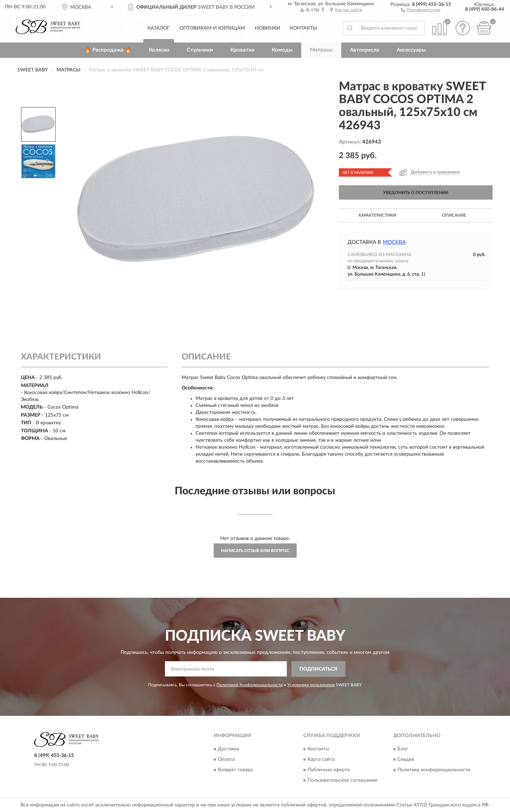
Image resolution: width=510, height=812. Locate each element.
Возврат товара (235, 770)
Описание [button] (454, 215)
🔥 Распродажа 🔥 (108, 50)
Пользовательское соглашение (342, 781)
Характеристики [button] (377, 215)
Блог (403, 749)
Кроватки (242, 50)
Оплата (226, 760)
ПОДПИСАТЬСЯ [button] (318, 669)
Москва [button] (394, 242)
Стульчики (200, 50)
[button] (421, 9)
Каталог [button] (159, 28)
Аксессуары (411, 50)
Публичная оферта (329, 770)
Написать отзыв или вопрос (255, 551)
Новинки (268, 28)
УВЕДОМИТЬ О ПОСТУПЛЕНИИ (416, 193)
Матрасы (321, 50)
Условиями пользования (311, 685)
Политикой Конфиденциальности (250, 685)
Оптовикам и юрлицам (212, 28)
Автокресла (365, 50)
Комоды (282, 50)
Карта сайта (321, 760)
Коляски (159, 50)
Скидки (406, 760)
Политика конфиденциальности (434, 770)
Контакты (304, 28)
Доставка (229, 749)
